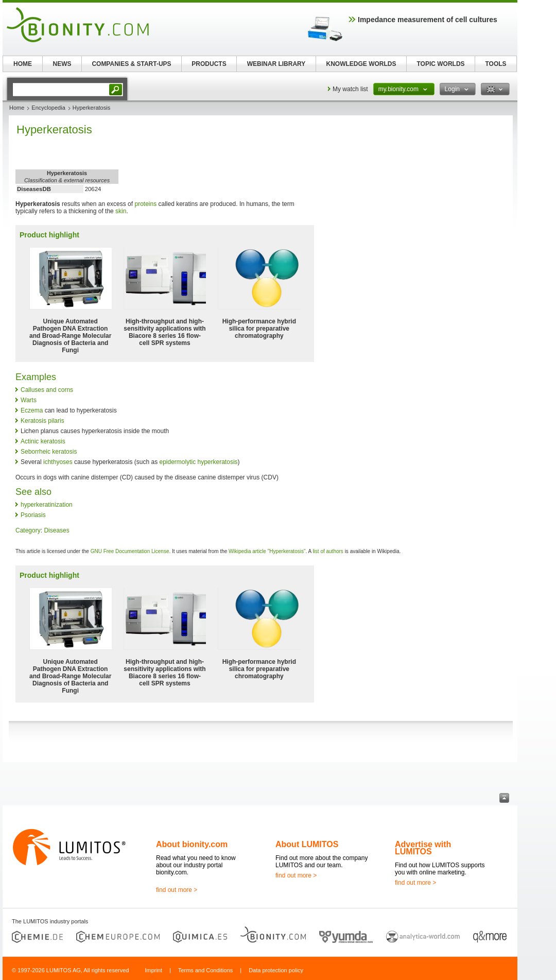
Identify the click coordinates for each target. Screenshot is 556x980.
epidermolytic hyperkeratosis (198, 462)
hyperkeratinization (47, 505)
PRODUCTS (209, 64)
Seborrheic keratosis (49, 452)
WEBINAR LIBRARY (276, 64)
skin (121, 211)
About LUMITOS (307, 844)
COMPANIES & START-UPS (131, 64)
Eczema (32, 410)
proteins (145, 204)
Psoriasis (33, 515)
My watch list (350, 89)
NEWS (62, 64)
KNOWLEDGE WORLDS (361, 64)
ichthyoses (58, 462)
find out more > (177, 890)
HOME (23, 64)
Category (28, 530)
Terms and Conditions (205, 970)
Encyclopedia (48, 108)
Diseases (56, 530)
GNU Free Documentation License (130, 551)
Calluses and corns (47, 390)
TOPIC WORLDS (440, 64)
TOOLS (496, 64)
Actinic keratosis (43, 441)
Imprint (153, 970)
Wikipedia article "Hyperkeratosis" (267, 551)
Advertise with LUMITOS (423, 848)
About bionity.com (192, 844)
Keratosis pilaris (42, 421)
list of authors (328, 551)
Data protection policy (276, 970)
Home (17, 108)
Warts (29, 400)
